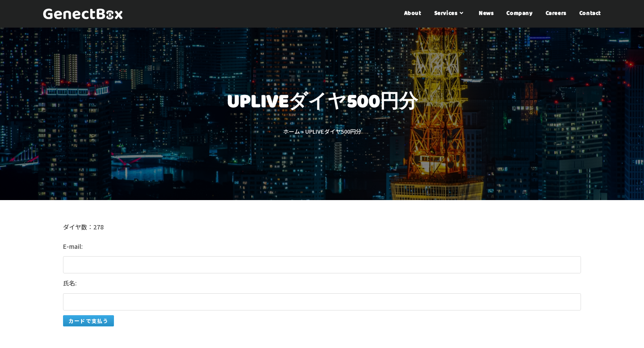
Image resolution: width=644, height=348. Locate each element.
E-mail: (73, 246)
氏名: (70, 283)
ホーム (292, 131)
